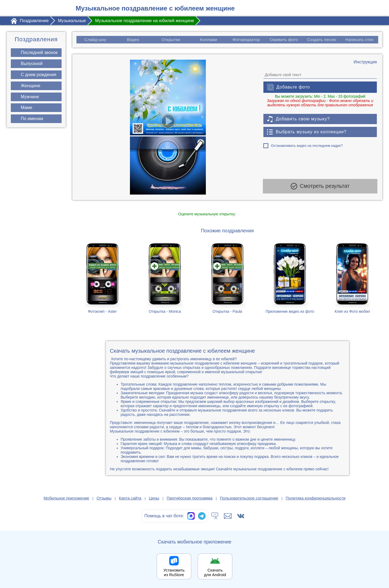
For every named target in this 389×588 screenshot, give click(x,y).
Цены (154, 498)
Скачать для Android (215, 572)
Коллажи (208, 40)
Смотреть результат (320, 187)
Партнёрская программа (190, 498)
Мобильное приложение (66, 498)
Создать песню (322, 40)
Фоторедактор (246, 40)
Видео (133, 40)
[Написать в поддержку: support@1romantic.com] (228, 516)
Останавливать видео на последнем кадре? (307, 146)
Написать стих (360, 40)
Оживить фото (284, 40)
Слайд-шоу (95, 40)
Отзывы (104, 498)
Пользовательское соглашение (249, 498)
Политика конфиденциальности (316, 498)
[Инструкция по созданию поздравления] (365, 62)
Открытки (171, 40)
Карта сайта (130, 498)
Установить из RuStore (174, 572)
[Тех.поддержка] (215, 516)
